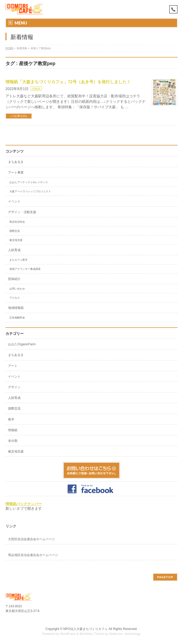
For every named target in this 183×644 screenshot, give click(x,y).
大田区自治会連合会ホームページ (31, 539)
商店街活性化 (17, 222)
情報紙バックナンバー (24, 504)
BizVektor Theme (92, 634)
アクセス (15, 298)
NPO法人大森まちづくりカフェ (85, 629)
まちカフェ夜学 (18, 260)
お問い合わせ (17, 289)
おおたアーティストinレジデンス (29, 182)
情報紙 (36, 89)
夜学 (11, 419)
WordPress (68, 634)
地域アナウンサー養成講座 (25, 269)
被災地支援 (16, 240)
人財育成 (14, 250)
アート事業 (16, 173)
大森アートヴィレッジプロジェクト (30, 191)
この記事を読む (19, 116)
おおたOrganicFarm (22, 344)
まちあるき (16, 162)
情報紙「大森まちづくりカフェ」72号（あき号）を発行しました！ (68, 82)
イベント (14, 201)
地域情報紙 (16, 308)
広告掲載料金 (17, 318)
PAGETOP (165, 577)
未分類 (13, 441)
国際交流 (15, 231)
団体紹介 (14, 279)
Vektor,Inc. (116, 634)
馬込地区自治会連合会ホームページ (33, 555)
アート (13, 366)
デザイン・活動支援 (22, 212)
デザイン (14, 387)
